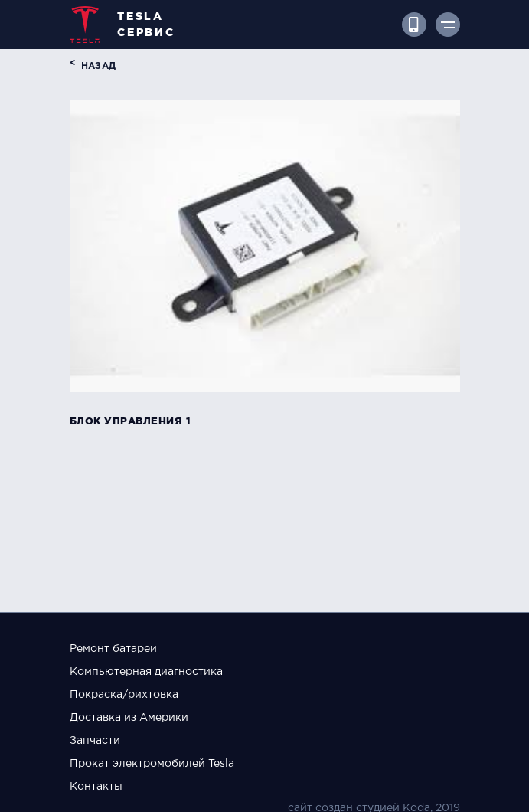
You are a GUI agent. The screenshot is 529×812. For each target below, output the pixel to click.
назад (99, 66)
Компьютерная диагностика (146, 672)
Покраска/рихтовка (124, 695)
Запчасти (95, 741)
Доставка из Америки (129, 718)
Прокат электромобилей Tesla (152, 764)
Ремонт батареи (113, 649)
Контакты (96, 787)
